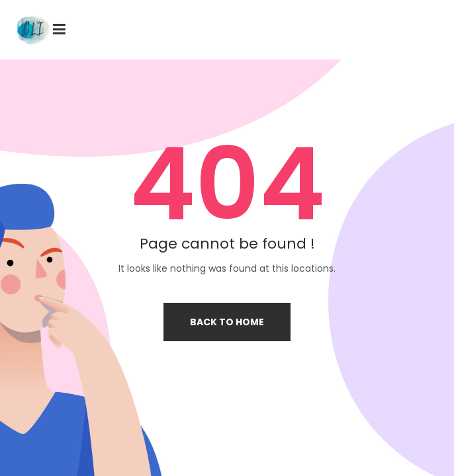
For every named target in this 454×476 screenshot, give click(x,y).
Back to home (227, 322)
